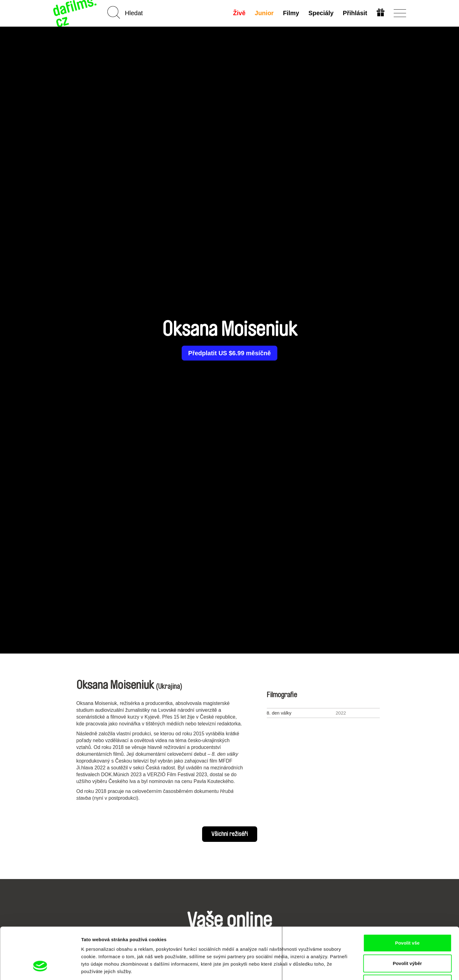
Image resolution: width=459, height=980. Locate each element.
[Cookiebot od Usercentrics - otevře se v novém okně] (40, 968)
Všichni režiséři (230, 834)
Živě (239, 13)
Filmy (291, 13)
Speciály (321, 13)
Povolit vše (407, 899)
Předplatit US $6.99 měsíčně (229, 353)
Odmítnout (407, 939)
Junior (264, 13)
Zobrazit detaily (327, 968)
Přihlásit (355, 13)
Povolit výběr (407, 919)
